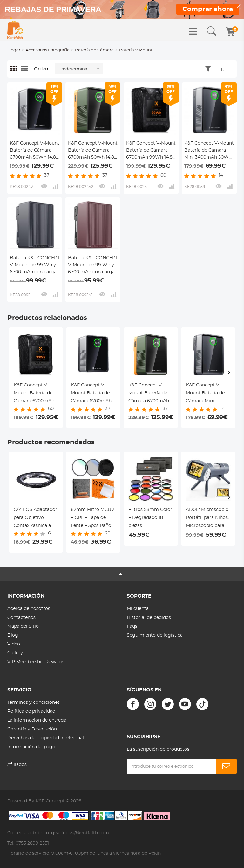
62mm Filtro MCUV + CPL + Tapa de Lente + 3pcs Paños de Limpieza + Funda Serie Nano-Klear (93, 519)
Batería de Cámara (94, 50)
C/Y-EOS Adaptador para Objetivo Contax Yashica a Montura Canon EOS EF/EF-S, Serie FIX (35, 519)
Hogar (14, 50)
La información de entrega (37, 720)
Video (14, 644)
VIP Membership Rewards (36, 662)
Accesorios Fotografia (48, 50)
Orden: (41, 69)
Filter (221, 70)
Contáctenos (21, 618)
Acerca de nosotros (29, 609)
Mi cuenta (138, 609)
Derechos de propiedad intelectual (46, 738)
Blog (13, 635)
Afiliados (17, 765)
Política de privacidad (31, 711)
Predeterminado (76, 69)
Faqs (132, 626)
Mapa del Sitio (23, 626)
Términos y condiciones (34, 703)
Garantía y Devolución (32, 729)
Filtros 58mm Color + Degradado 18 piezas (150, 518)
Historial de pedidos (149, 618)
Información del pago (31, 747)
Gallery (15, 653)
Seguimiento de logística (155, 635)
